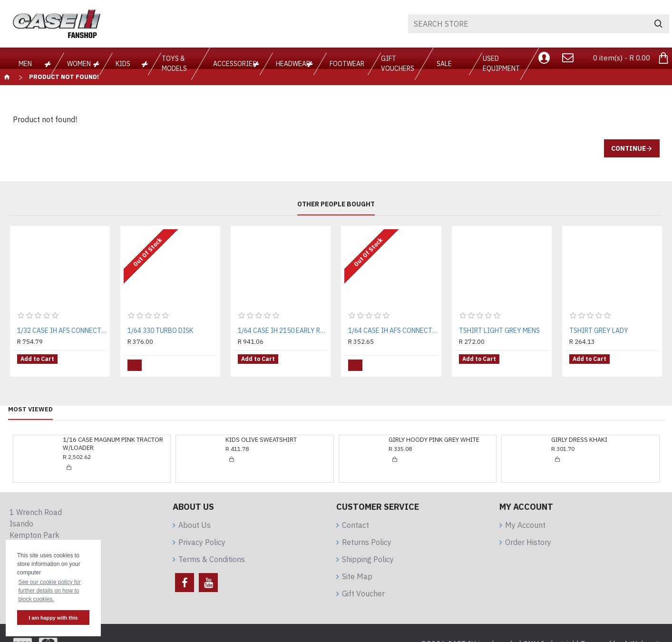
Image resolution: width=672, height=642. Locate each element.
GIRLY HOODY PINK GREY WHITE (434, 435)
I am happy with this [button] (53, 618)
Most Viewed (30, 404)
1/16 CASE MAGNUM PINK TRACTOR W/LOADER (113, 439)
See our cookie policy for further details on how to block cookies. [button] (49, 591)
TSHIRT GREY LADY (599, 331)
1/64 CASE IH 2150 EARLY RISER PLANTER (282, 331)
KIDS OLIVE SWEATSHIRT (261, 435)
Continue (628, 148)
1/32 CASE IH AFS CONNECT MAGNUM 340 (62, 331)
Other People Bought (336, 204)
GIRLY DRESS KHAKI (579, 435)
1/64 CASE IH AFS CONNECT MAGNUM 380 (393, 331)
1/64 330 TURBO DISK (160, 331)
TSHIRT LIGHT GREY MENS (499, 331)
